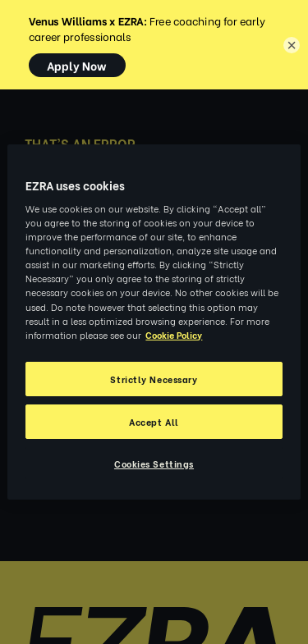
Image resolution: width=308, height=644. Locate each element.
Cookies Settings (154, 463)
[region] (154, 322)
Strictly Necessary (154, 379)
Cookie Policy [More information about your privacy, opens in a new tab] (174, 334)
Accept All (154, 421)
